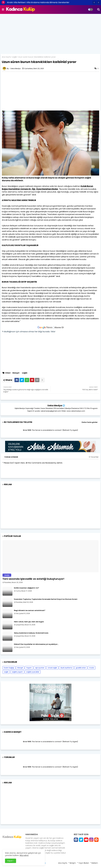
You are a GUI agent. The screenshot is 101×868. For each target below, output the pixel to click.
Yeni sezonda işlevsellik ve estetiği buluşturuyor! (33, 579)
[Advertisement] (50, 34)
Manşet (16, 373)
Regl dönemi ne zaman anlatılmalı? (30, 610)
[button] (94, 3)
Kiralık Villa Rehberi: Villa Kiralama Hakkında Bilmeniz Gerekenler (38, 2)
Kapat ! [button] (11, 861)
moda (92, 668)
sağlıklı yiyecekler (33, 672)
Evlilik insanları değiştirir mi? (26, 588)
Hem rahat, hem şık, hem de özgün (29, 622)
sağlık (14, 57)
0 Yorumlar (94, 457)
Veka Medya (55, 405)
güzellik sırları (81, 668)
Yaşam (29, 668)
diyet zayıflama (66, 668)
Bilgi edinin (24, 855)
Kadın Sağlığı (9, 668)
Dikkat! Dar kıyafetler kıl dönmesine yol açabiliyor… (36, 644)
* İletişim (72, 863)
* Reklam (94, 863)
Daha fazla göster (90, 422)
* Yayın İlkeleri (83, 863)
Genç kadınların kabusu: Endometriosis (31, 633)
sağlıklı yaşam (17, 672)
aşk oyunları (40, 668)
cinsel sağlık (52, 668)
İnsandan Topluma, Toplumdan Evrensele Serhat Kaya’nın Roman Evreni (46, 599)
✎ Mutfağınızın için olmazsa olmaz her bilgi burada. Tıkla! (29, 332)
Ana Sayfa (6, 57)
